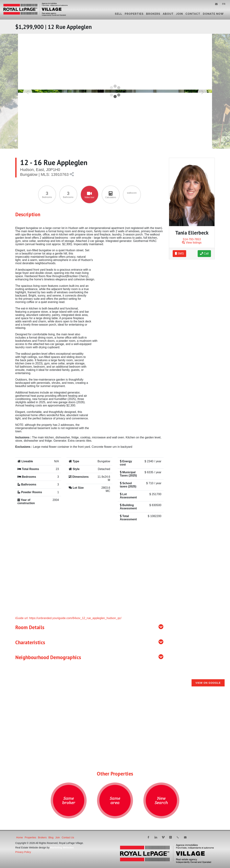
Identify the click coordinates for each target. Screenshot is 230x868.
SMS (179, 254)
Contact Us (68, 837)
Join (180, 14)
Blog (51, 837)
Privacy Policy (23, 852)
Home (19, 837)
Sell (119, 14)
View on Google (208, 683)
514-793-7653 (192, 239)
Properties (134, 14)
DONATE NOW (213, 14)
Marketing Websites (62, 848)
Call (204, 254)
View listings (192, 243)
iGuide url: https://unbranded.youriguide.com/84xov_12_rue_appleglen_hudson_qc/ (68, 618)
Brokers (153, 14)
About (168, 14)
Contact (193, 14)
